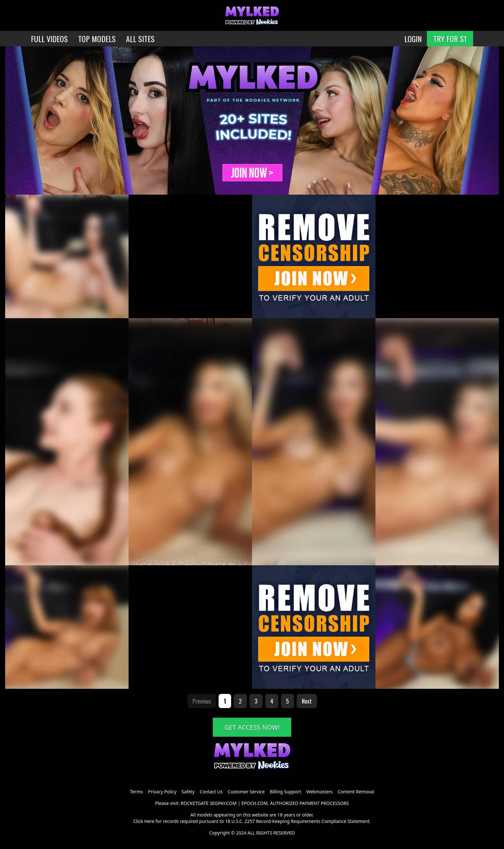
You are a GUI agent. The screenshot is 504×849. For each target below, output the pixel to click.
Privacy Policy (162, 792)
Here (149, 821)
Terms (136, 792)
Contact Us (211, 792)
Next (307, 701)
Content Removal (356, 792)
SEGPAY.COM (223, 803)
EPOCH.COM (255, 803)
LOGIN (413, 39)
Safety (188, 792)
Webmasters (319, 792)
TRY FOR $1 (450, 39)
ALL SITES (140, 39)
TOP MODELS (97, 39)
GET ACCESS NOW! (252, 727)
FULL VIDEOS (49, 39)
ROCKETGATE (194, 803)
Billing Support (285, 792)
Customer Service (246, 792)
